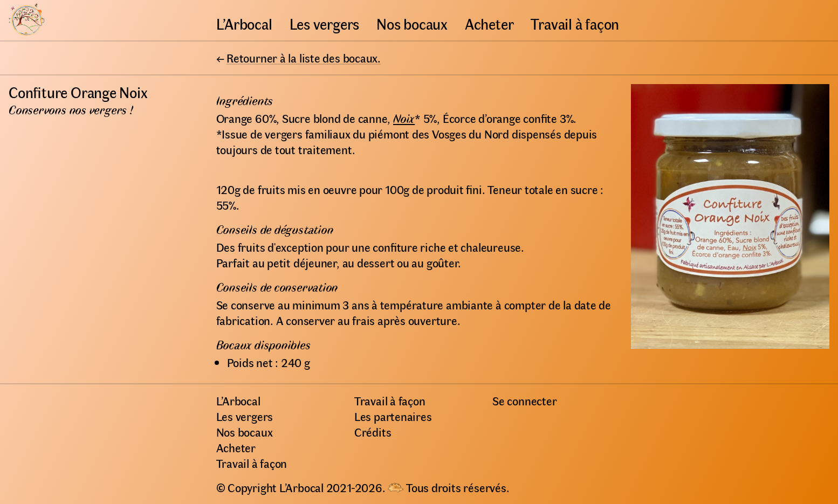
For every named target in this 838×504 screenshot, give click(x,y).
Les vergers (325, 23)
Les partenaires (393, 416)
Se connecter (524, 401)
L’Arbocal (244, 23)
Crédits (373, 432)
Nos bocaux (412, 23)
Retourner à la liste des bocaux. (304, 58)
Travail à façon (575, 23)
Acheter (489, 23)
